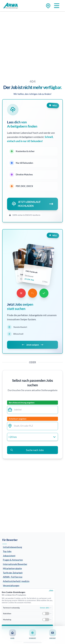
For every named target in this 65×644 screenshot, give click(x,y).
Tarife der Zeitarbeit (13, 573)
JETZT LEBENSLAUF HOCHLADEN (32, 204)
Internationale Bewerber (15, 564)
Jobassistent (9, 556)
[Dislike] (21, 293)
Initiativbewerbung (12, 547)
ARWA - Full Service (13, 577)
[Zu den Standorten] (48, 6)
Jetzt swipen (33, 345)
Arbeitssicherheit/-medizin (16, 581)
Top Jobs (7, 551)
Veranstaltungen (11, 585)
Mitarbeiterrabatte (12, 568)
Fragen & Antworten (13, 560)
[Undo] (33, 293)
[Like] (44, 293)
